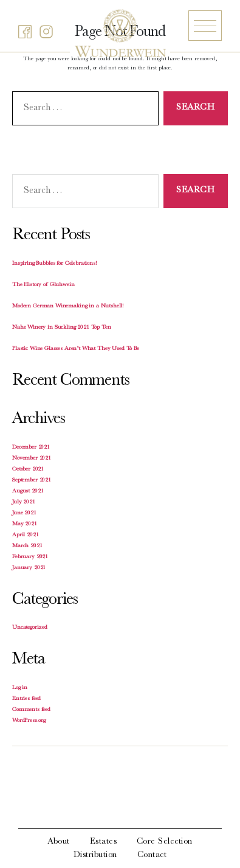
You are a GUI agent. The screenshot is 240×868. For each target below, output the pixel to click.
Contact (152, 855)
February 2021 (30, 557)
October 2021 (28, 469)
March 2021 (27, 546)
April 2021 (26, 535)
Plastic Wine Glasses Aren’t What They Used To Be (76, 349)
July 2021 (24, 502)
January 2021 (29, 568)
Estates (104, 842)
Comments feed (31, 710)
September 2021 (32, 480)
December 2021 (31, 447)
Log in (20, 688)
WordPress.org (29, 721)
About (59, 842)
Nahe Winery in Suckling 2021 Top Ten (62, 327)
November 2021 (32, 458)
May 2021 (25, 524)
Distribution (95, 855)
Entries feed (26, 699)
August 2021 (28, 491)
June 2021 (24, 513)
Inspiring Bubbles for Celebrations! (55, 264)
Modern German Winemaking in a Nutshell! (68, 306)
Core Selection (165, 842)
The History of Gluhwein (43, 285)
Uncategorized (30, 628)
